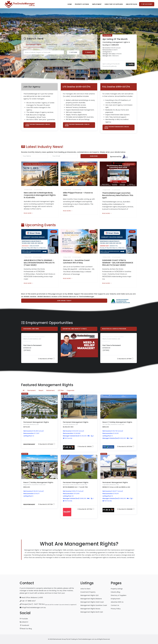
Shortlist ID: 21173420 (46, 444)
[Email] (64, 156)
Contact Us (115, 605)
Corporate (71, 390)
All (24, 390)
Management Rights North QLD (92, 612)
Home (70, 4)
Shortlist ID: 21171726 (46, 504)
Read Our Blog (26, 629)
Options (73, 52)
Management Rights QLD (90, 595)
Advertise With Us (117, 602)
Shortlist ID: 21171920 (46, 359)
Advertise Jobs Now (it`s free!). (75, 329)
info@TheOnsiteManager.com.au (34, 608)
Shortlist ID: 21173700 (126, 447)
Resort (41, 390)
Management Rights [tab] (34, 44)
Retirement (51, 390)
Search (89, 52)
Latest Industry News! (42, 147)
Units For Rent (85, 589)
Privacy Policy (116, 609)
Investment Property (88, 592)
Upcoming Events (39, 225)
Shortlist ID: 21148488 (126, 509)
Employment (97, 4)
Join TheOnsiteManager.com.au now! (38, 125)
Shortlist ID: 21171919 (125, 359)
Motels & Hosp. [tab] (52, 44)
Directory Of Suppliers (114, 4)
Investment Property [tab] (81, 44)
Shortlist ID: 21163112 (85, 447)
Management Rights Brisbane (91, 599)
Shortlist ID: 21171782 (86, 509)
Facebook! (24, 625)
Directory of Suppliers (119, 595)
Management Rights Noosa (90, 609)
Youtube (24, 619)
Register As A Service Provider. (114, 329)
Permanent (32, 390)
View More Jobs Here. (31, 329)
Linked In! (24, 622)
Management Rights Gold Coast (92, 602)
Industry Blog (132, 4)
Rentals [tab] (65, 44)
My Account (147, 4)
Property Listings (82, 4)
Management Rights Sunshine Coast (94, 605)
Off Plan (61, 390)
